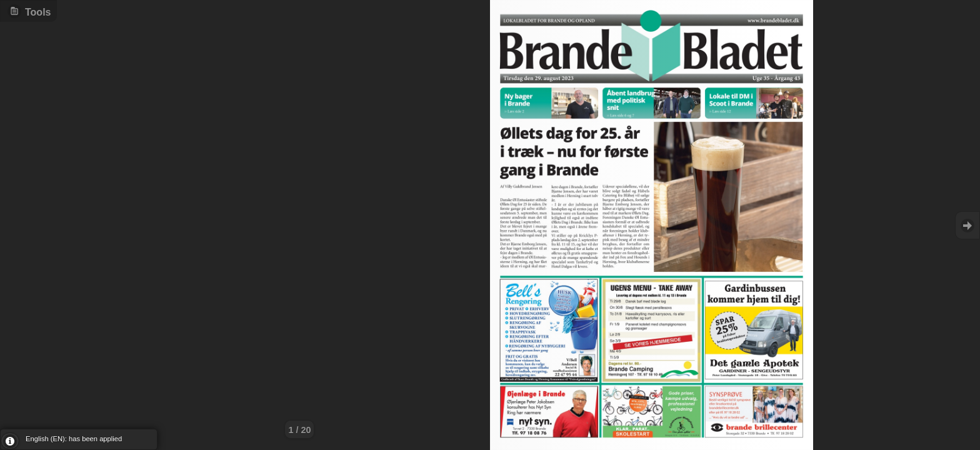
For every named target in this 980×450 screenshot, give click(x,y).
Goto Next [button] (967, 225)
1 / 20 (299, 430)
